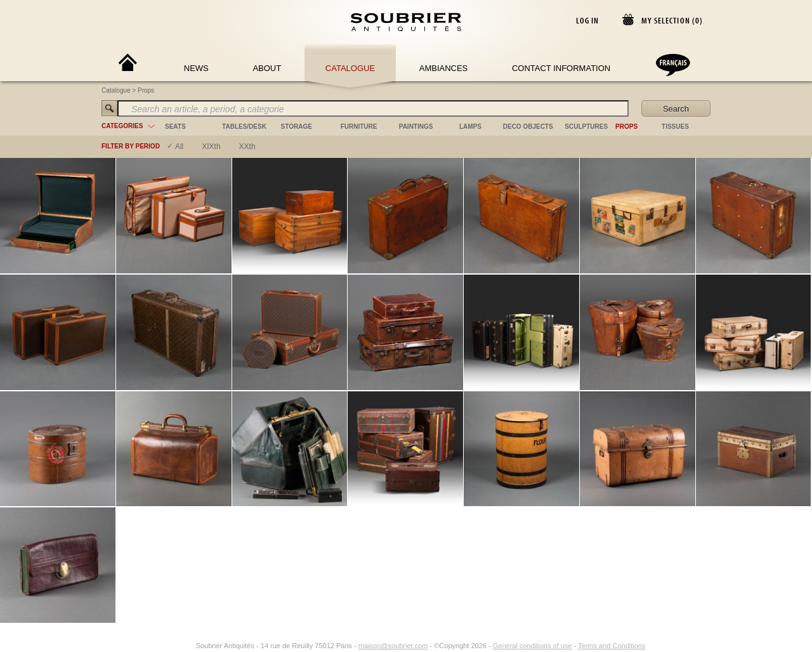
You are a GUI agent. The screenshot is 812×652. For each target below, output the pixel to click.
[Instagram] (188, 646)
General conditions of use (533, 646)
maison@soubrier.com (393, 646)
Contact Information (561, 68)
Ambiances (444, 68)
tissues (675, 127)
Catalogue (350, 68)
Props (146, 90)
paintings (416, 127)
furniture (359, 127)
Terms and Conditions (612, 646)
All (179, 147)
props (626, 127)
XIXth (211, 147)
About (267, 68)
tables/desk (244, 127)
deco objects (528, 127)
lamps (470, 127)
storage (297, 127)
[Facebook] (173, 646)
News (196, 68)
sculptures (586, 127)
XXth (247, 147)
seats (175, 127)
